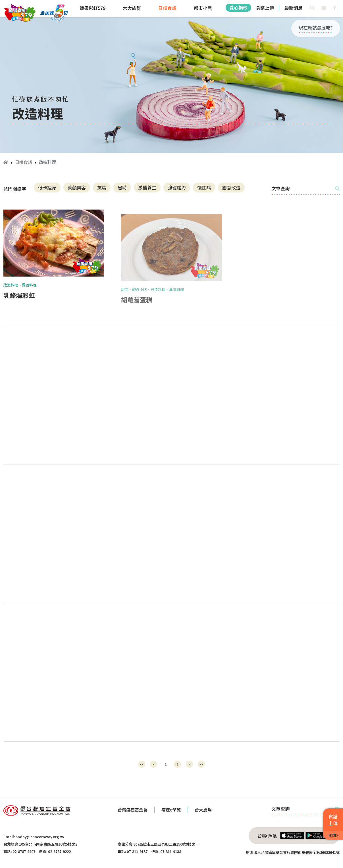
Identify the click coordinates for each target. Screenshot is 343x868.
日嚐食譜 (167, 8)
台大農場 (203, 810)
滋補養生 (147, 187)
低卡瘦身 (47, 187)
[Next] (189, 764)
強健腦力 (177, 187)
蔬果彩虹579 (92, 8)
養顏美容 (77, 187)
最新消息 (294, 8)
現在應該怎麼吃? (316, 28)
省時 (122, 187)
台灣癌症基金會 (133, 810)
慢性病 (204, 187)
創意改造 (231, 187)
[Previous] (142, 764)
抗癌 (102, 187)
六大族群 (132, 8)
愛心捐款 (238, 7)
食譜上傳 (265, 8)
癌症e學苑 (171, 810)
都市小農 (203, 8)
